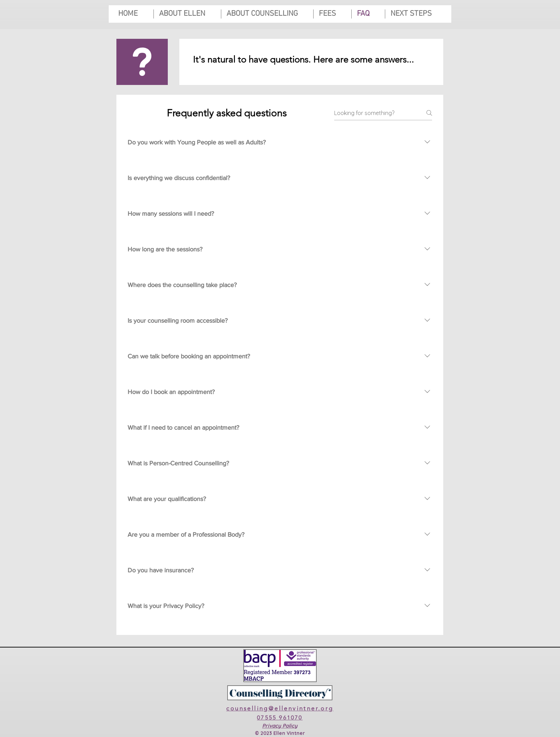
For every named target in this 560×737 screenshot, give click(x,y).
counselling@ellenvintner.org (280, 708)
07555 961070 (280, 718)
